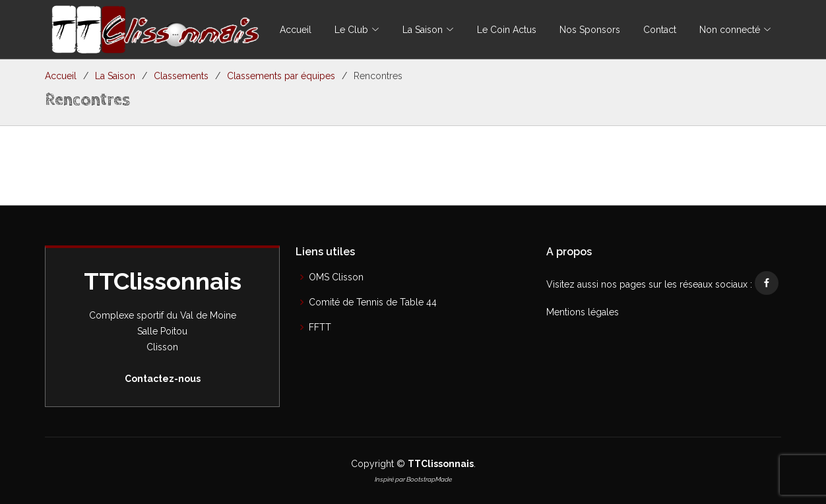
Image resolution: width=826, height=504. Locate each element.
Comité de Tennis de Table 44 (373, 302)
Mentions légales (583, 312)
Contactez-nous (163, 379)
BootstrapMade (429, 479)
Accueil (296, 30)
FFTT (320, 327)
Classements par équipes (281, 76)
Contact (660, 30)
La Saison (115, 76)
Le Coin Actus (507, 30)
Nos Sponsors (590, 30)
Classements (181, 76)
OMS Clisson (336, 277)
